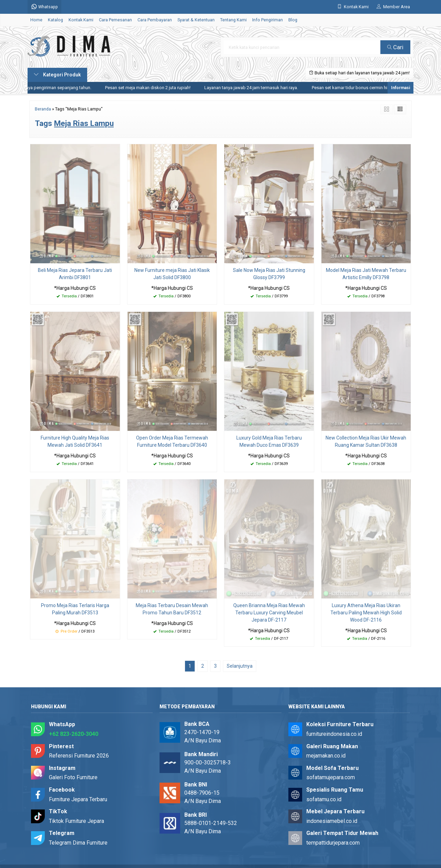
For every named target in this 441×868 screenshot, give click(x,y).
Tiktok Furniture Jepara (76, 821)
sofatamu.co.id (324, 799)
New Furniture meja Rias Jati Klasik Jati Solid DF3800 (172, 274)
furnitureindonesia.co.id (334, 734)
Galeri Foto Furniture (73, 777)
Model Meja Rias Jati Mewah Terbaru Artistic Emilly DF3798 (366, 274)
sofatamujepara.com (331, 777)
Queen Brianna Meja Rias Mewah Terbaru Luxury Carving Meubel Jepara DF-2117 (269, 613)
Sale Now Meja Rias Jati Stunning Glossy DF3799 (269, 274)
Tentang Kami (233, 20)
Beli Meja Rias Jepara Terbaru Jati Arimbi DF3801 (75, 274)
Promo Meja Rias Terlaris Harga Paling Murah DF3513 (75, 609)
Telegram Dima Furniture (78, 843)
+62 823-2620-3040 (74, 734)
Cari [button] (395, 47)
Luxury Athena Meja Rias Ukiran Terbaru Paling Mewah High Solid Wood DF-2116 (366, 613)
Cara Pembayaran (155, 20)
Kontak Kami (81, 20)
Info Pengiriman (268, 20)
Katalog (55, 20)
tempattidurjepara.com (333, 843)
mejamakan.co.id (326, 756)
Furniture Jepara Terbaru (78, 799)
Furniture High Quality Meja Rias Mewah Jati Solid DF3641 (75, 441)
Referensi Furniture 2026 (79, 756)
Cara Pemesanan (115, 20)
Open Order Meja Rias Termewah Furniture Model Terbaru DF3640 (172, 441)
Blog (293, 20)
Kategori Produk (57, 75)
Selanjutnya (240, 666)
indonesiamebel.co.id (332, 821)
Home (36, 20)
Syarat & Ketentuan (196, 20)
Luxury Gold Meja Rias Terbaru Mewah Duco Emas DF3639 (269, 441)
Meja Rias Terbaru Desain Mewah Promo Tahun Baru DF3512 (172, 609)
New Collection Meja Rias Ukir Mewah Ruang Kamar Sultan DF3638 (366, 441)
